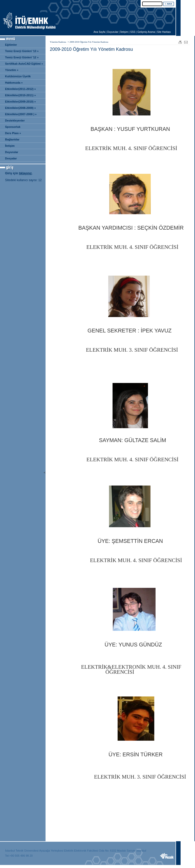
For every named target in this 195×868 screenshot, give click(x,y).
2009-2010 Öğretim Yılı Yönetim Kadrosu (89, 42)
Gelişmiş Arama (146, 32)
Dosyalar (11, 158)
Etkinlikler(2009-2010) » (20, 102)
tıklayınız (25, 173)
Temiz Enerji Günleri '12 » (22, 57)
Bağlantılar (12, 139)
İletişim (124, 32)
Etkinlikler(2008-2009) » (20, 108)
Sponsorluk (13, 127)
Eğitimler (11, 45)
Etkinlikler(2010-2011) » (20, 95)
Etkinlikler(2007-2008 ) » (21, 114)
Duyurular (113, 32)
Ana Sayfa (99, 32)
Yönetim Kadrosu (58, 42)
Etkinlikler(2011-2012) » (20, 89)
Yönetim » (12, 70)
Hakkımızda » (14, 83)
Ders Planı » (13, 133)
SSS (133, 32)
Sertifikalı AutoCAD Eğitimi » (24, 64)
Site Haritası (164, 32)
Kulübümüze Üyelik (18, 76)
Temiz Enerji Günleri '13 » (22, 51)
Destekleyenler (15, 120)
